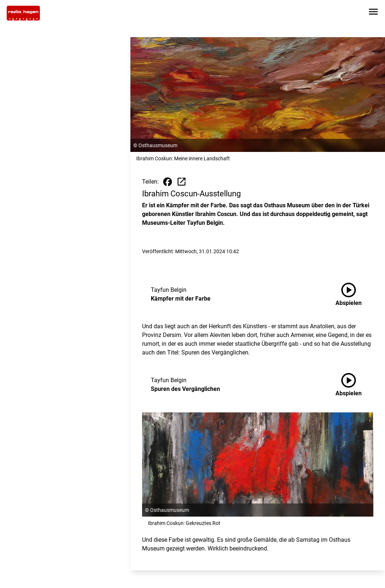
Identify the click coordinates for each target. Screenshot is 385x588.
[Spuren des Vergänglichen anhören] (354, 385)
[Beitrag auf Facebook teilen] (168, 182)
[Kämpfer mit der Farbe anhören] (354, 294)
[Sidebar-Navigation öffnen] (373, 13)
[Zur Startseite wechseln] (23, 13)
